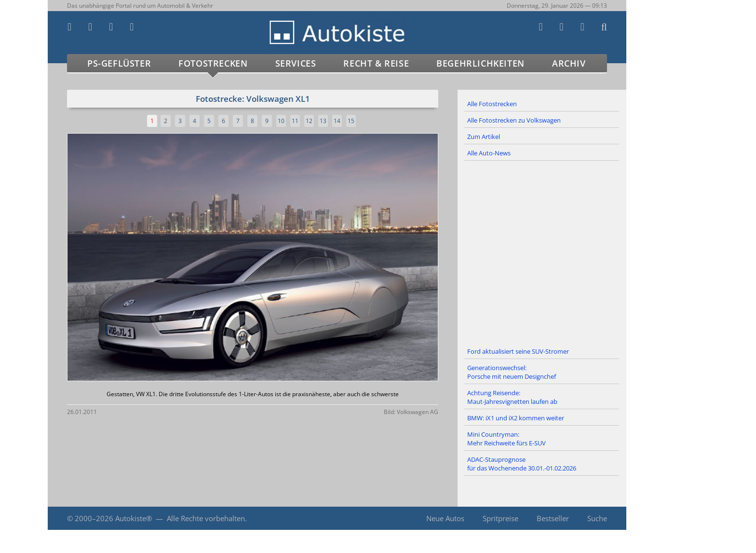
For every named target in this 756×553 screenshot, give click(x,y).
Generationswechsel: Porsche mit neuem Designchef (512, 372)
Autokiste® (134, 518)
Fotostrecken (213, 63)
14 (337, 121)
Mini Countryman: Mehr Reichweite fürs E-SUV (506, 439)
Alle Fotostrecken (492, 104)
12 (309, 121)
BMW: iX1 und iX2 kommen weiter (516, 418)
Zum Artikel (484, 137)
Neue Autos (445, 518)
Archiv (569, 63)
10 (281, 121)
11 (295, 121)
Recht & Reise (376, 63)
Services (296, 63)
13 (323, 121)
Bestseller (553, 518)
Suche (597, 518)
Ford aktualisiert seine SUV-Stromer (518, 351)
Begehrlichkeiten (480, 63)
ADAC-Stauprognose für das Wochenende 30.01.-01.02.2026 (522, 464)
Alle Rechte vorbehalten (206, 518)
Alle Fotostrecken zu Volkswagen (514, 120)
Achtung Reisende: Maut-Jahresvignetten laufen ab (512, 397)
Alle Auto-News (489, 153)
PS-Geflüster (119, 63)
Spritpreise (500, 518)
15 (351, 121)
